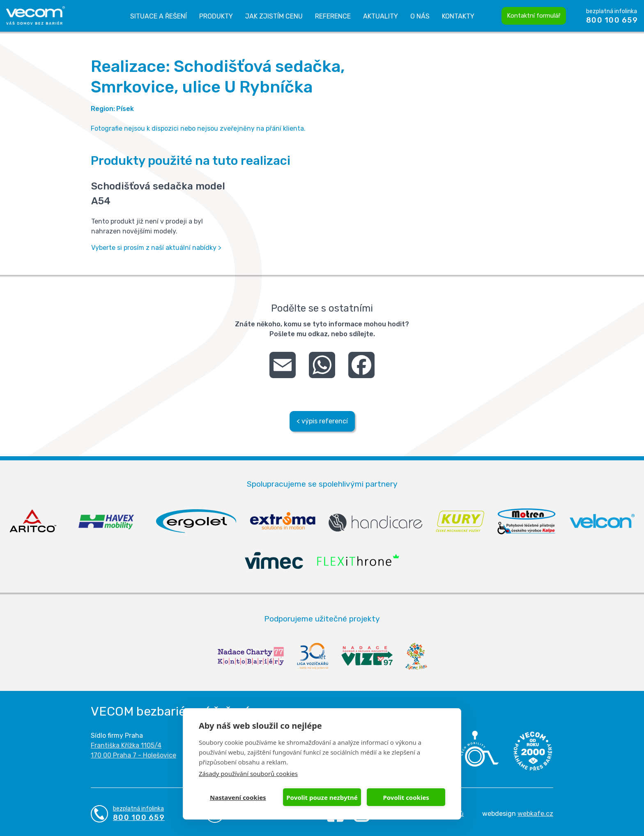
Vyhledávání (490, 16)
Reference (333, 16)
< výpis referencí (322, 421)
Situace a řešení (159, 16)
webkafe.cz (535, 814)
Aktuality (381, 16)
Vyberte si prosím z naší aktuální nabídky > (156, 248)
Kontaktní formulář (534, 16)
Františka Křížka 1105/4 (126, 745)
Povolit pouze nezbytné (322, 797)
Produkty (216, 16)
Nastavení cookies (238, 797)
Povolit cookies (406, 797)
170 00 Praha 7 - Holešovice (133, 755)
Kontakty (458, 16)
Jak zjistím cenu (274, 16)
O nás (420, 16)
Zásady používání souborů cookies (248, 774)
